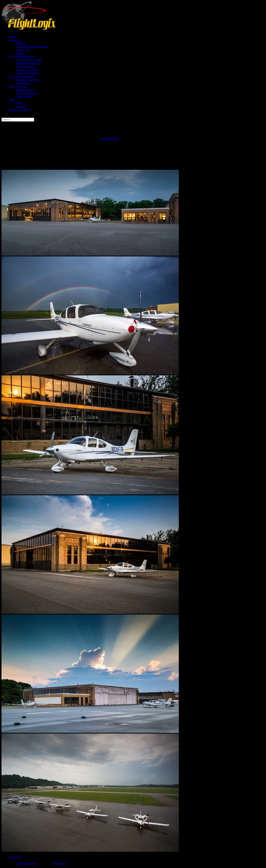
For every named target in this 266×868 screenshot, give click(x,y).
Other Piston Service (28, 63)
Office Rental (24, 96)
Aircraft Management (22, 76)
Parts (19, 103)
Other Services (18, 86)
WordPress (59, 863)
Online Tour (23, 50)
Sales (12, 100)
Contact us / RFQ (19, 110)
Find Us (21, 43)
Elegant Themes (27, 863)
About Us (15, 40)
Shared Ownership (27, 80)
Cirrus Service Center (29, 60)
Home (12, 36)
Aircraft (21, 106)
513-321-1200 (109, 139)
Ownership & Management (32, 46)
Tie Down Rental (26, 93)
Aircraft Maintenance (22, 56)
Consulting (23, 83)
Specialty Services (27, 70)
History (21, 53)
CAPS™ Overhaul (27, 73)
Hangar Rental (25, 90)
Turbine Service (26, 66)
